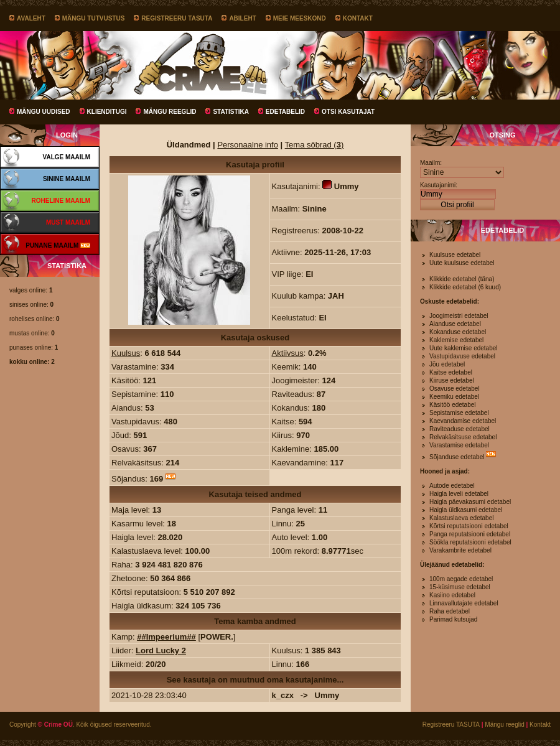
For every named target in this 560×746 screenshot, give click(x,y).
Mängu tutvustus (94, 18)
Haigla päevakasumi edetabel (470, 502)
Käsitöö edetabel (453, 405)
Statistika (231, 112)
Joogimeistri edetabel (459, 316)
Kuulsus (126, 353)
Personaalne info (248, 145)
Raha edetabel (450, 611)
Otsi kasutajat (348, 112)
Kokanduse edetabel (458, 332)
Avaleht (31, 18)
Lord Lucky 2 (161, 650)
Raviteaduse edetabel (460, 429)
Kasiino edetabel (452, 595)
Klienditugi (107, 112)
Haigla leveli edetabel (459, 494)
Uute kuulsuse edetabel (462, 263)
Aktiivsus (288, 353)
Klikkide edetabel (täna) (462, 279)
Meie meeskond (300, 18)
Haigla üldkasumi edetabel (466, 510)
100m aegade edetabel (461, 579)
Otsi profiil (457, 205)
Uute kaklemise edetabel (464, 348)
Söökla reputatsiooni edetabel (470, 542)
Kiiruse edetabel (452, 380)
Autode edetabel (452, 486)
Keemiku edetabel (454, 397)
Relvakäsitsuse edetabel (463, 437)
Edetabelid (285, 112)
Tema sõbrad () (315, 145)
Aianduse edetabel (455, 324)
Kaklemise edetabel (456, 340)
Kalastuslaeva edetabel (461, 518)
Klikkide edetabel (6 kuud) (465, 287)
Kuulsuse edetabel (455, 255)
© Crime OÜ (55, 725)
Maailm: (431, 163)
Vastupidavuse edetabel (462, 356)
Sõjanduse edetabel (457, 457)
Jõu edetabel (447, 364)
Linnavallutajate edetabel (464, 603)
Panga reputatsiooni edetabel (470, 534)
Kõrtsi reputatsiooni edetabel (469, 526)
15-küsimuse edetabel (460, 587)
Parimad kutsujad (453, 619)
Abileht (242, 18)
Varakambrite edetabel (460, 550)
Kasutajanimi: (439, 185)
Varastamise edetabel (459, 445)
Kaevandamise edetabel (463, 421)
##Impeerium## (166, 637)
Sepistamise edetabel (459, 413)
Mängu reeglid (170, 112)
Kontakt (358, 18)
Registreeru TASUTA (177, 18)
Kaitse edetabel (451, 372)
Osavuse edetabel (455, 389)
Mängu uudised (44, 112)
